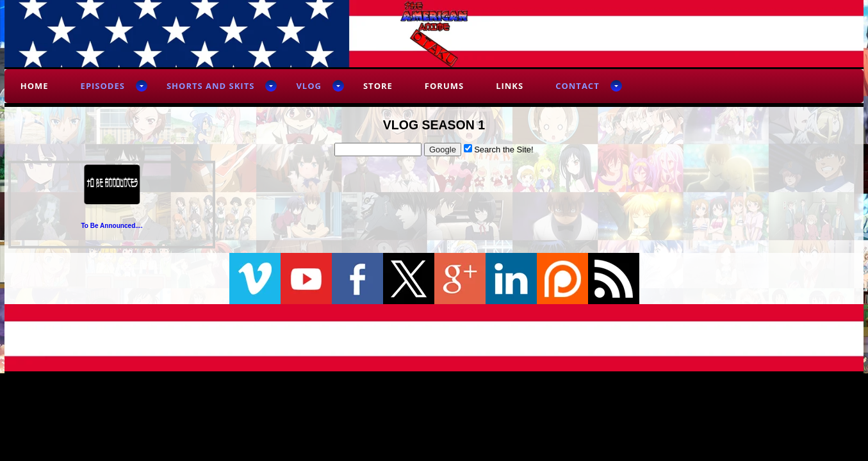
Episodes (103, 86)
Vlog (309, 86)
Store (378, 86)
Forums (444, 86)
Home (35, 86)
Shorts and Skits (210, 86)
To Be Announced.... (111, 226)
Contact (577, 86)
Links (510, 86)
